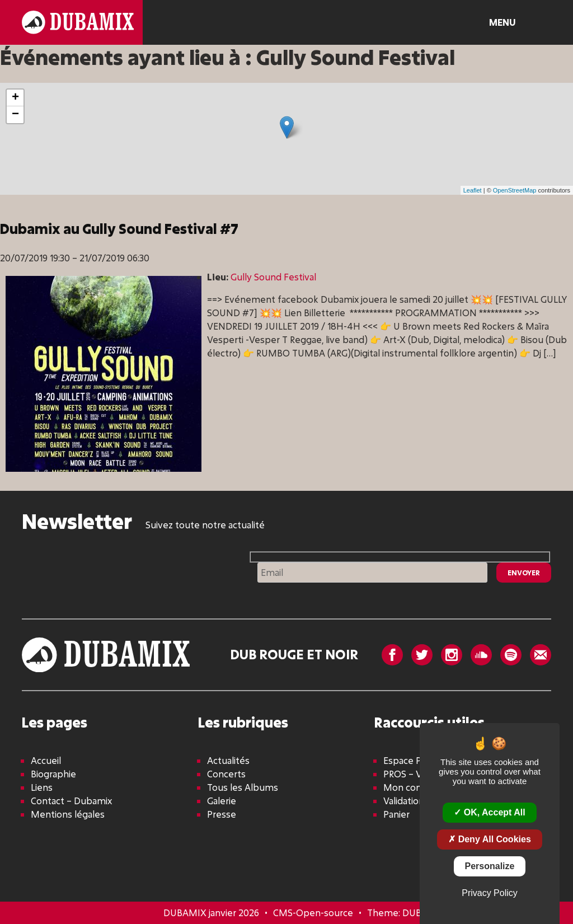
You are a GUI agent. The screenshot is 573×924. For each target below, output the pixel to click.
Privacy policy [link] (490, 893)
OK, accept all (489, 812)
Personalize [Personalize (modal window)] (490, 866)
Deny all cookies (490, 839)
